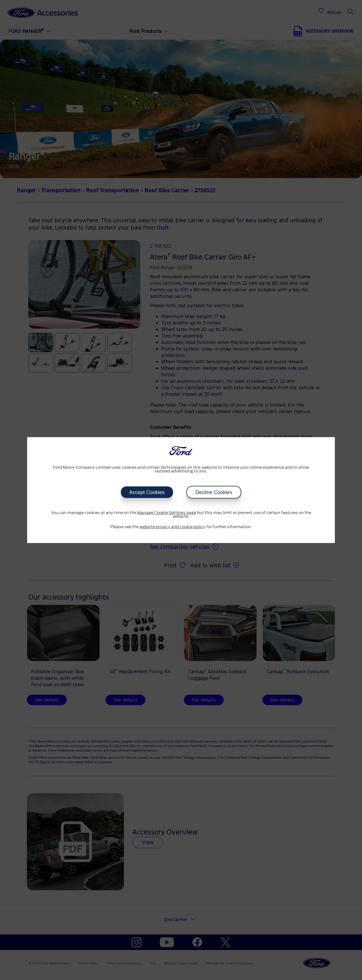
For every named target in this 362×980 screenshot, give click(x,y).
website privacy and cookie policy (172, 527)
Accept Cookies (147, 492)
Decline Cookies (214, 492)
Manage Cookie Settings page (167, 513)
